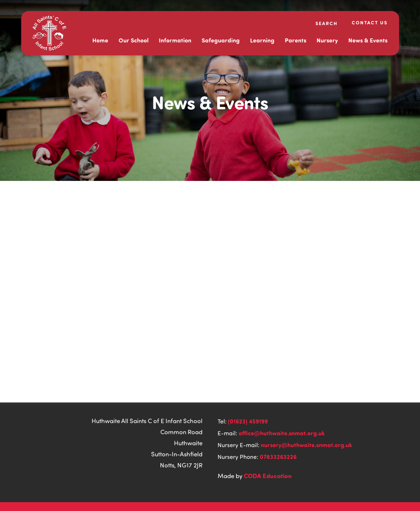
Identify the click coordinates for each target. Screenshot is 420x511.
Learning (262, 40)
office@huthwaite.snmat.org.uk (282, 433)
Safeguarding (221, 40)
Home (100, 40)
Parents (296, 40)
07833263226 (278, 457)
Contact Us (370, 22)
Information (175, 40)
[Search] (322, 23)
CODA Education (268, 476)
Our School (134, 40)
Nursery (327, 40)
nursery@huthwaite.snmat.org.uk (306, 445)
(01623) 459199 (248, 421)
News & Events (368, 40)
